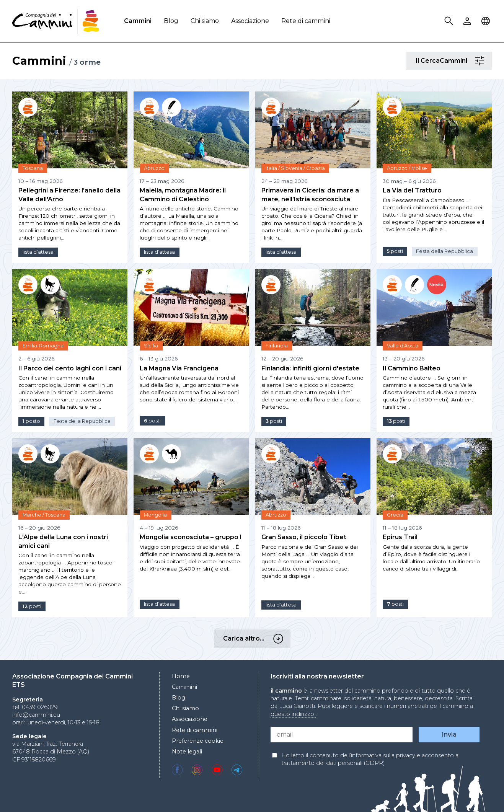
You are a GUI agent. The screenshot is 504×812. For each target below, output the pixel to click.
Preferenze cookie (198, 741)
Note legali (187, 752)
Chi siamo (205, 21)
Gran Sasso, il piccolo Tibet (304, 537)
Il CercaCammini (481, 61)
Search (450, 21)
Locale (487, 21)
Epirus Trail (400, 537)
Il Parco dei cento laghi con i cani (70, 368)
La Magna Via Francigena (179, 368)
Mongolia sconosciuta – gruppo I (191, 537)
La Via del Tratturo (412, 190)
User (468, 21)
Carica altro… (279, 639)
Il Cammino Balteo (412, 368)
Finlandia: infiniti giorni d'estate (310, 368)
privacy (406, 755)
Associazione (250, 21)
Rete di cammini (306, 21)
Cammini (138, 21)
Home (181, 676)
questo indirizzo (293, 714)
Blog (171, 21)
